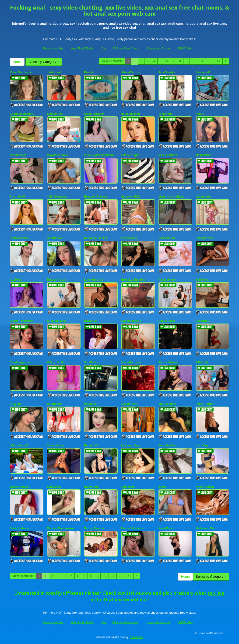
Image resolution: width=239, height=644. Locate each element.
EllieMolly (202, 362)
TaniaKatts (165, 114)
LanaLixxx (54, 487)
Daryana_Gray (131, 446)
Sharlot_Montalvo (22, 321)
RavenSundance (21, 72)
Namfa (200, 114)
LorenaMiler (129, 238)
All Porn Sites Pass (125, 48)
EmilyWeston (204, 238)
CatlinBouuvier (131, 362)
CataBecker (55, 404)
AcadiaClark (129, 404)
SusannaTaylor (94, 114)
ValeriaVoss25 (19, 446)
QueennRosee (19, 487)
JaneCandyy (167, 72)
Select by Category (44, 62)
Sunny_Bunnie (94, 528)
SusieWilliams (56, 321)
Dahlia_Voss (167, 321)
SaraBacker (92, 362)
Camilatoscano (131, 321)
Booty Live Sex (53, 48)
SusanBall (202, 321)
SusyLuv (16, 404)
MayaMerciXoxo (58, 155)
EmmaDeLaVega (132, 528)
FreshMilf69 (18, 197)
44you (163, 487)
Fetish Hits (137, 637)
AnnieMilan (129, 487)
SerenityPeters (168, 446)
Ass (104, 48)
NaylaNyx (90, 321)
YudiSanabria (167, 404)
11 (202, 61)
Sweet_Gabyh (205, 487)
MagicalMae (203, 155)
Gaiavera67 (203, 72)
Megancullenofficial (171, 197)
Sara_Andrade (19, 528)
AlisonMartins (130, 72)
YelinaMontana (57, 197)
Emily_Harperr (205, 404)
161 (218, 61)
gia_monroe (204, 197)
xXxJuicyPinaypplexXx (99, 155)
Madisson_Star (206, 528)
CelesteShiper (56, 446)
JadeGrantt (54, 72)
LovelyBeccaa (93, 280)
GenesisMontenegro (60, 528)
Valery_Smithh (57, 362)
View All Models (112, 61)
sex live (216, 593)
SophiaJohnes (19, 238)
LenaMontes (55, 114)
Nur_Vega (202, 446)
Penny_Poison (168, 362)
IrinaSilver (91, 404)
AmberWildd (167, 238)
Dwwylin (90, 72)
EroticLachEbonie (133, 280)
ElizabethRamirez (96, 197)
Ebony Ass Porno (158, 48)
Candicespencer (21, 362)
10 (194, 61)
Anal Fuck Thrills (82, 48)
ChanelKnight (130, 155)
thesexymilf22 (130, 197)
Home (17, 62)
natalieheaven (130, 114)
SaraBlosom (55, 238)
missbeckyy (18, 155)
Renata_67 (91, 446)
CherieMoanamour (22, 114)
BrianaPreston (56, 280)
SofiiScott (202, 280)
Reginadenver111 (96, 238)
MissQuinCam (168, 155)
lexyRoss (16, 280)
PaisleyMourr (167, 280)
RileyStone (91, 487)
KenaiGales (166, 528)
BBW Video (186, 48)
